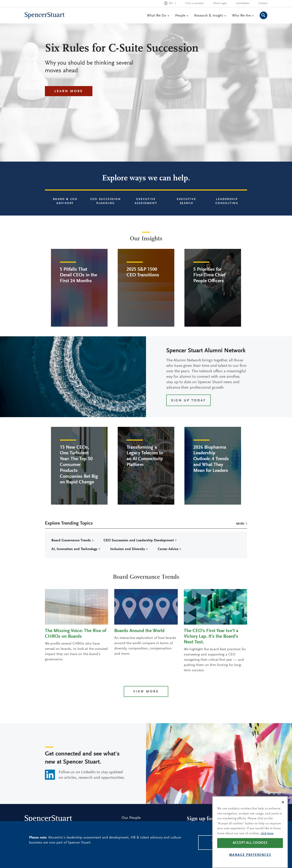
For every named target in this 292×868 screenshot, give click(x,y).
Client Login (220, 3)
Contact (263, 3)
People (182, 16)
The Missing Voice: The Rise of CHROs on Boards (76, 634)
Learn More (69, 91)
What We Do (158, 16)
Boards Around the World (139, 631)
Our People (131, 818)
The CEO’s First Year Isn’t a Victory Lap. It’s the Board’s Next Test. (211, 637)
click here (267, 844)
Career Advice (168, 549)
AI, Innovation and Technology (74, 549)
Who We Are (243, 16)
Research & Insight (210, 16)
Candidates (243, 3)
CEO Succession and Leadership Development (139, 541)
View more (146, 692)
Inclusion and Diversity (128, 549)
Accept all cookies (250, 853)
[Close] (283, 812)
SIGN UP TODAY (188, 401)
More (240, 524)
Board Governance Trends (71, 541)
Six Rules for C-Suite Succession (122, 49)
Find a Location (195, 3)
